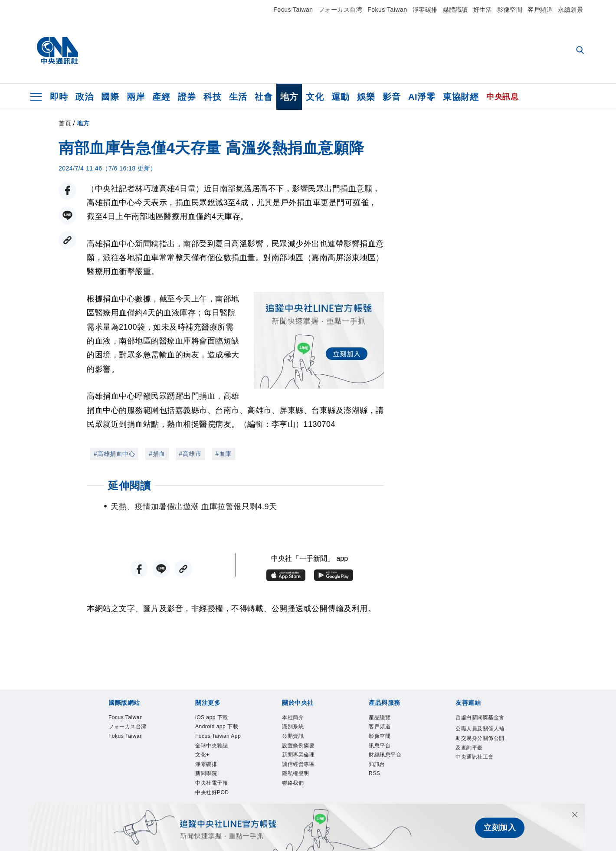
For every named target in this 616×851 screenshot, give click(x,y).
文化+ (205, 787)
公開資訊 (297, 741)
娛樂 (366, 97)
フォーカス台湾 (341, 10)
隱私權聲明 (301, 787)
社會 (264, 97)
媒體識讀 (455, 10)
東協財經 (461, 97)
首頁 (65, 123)
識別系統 (297, 730)
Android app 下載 (221, 735)
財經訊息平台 (392, 764)
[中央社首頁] (57, 51)
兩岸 (136, 97)
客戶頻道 (540, 10)
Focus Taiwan (293, 10)
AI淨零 (422, 97)
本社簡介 (297, 718)
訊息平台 (384, 753)
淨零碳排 (425, 10)
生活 (238, 97)
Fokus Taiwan (387, 10)
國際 (110, 97)
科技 (212, 97)
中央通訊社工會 (478, 793)
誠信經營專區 (305, 776)
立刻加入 (500, 828)
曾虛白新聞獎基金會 (478, 724)
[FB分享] (67, 191)
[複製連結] (67, 240)
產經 (161, 97)
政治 (84, 97)
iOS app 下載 (218, 718)
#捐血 (157, 454)
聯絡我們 (297, 798)
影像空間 (510, 10)
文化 (315, 97)
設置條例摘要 (305, 753)
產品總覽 (384, 718)
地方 (289, 97)
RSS (377, 787)
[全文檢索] (581, 51)
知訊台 (380, 776)
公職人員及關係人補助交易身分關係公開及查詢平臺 (478, 759)
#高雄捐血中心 (114, 454)
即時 (59, 97)
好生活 (483, 10)
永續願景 (570, 10)
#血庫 (223, 454)
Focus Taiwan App (219, 758)
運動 (340, 97)
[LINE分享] (67, 215)
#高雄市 (190, 454)
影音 (392, 97)
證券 (187, 97)
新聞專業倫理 (305, 764)
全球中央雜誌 (218, 776)
